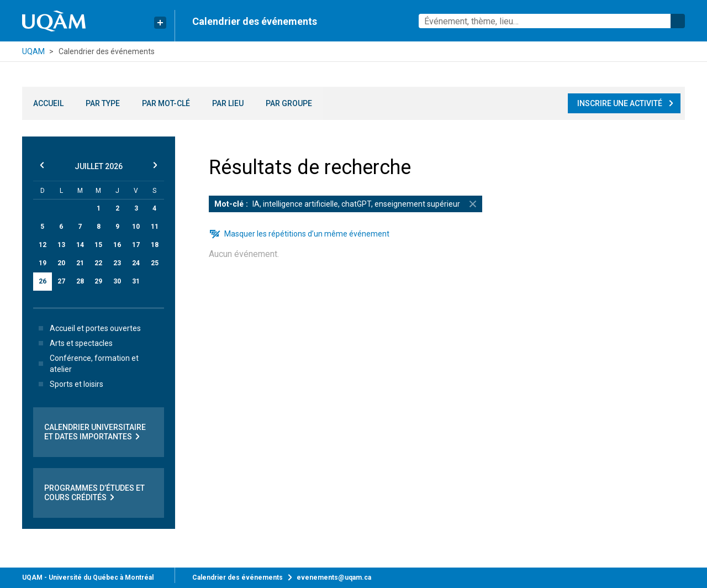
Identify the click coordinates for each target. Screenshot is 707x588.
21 (80, 263)
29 (98, 281)
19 (43, 263)
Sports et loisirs (69, 384)
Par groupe (289, 103)
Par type (103, 103)
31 (136, 281)
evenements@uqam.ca (334, 577)
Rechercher (678, 21)
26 (43, 281)
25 (155, 263)
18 (155, 245)
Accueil (48, 103)
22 (98, 263)
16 (117, 245)
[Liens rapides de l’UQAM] (160, 23)
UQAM (33, 51)
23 (117, 263)
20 (61, 263)
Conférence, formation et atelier (86, 364)
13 (61, 245)
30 (117, 281)
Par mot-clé (166, 103)
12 (43, 245)
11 (155, 227)
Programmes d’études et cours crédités (94, 493)
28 (80, 281)
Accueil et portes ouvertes (88, 328)
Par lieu (228, 103)
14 (80, 245)
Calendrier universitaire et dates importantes (95, 432)
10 (136, 227)
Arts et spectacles (73, 343)
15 (98, 245)
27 (61, 281)
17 (136, 245)
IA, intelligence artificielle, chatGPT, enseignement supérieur (348, 204)
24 (136, 263)
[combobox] (552, 21)
